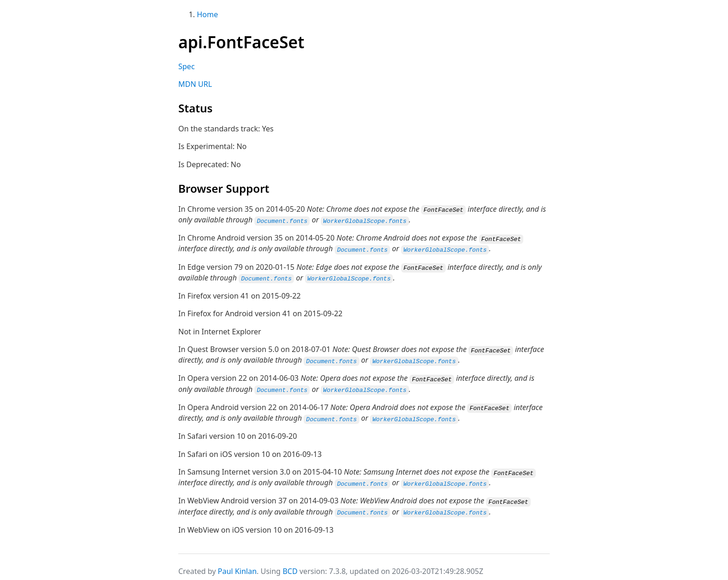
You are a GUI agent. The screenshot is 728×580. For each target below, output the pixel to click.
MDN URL (195, 84)
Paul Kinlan (237, 565)
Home (208, 14)
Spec (186, 66)
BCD (290, 565)
